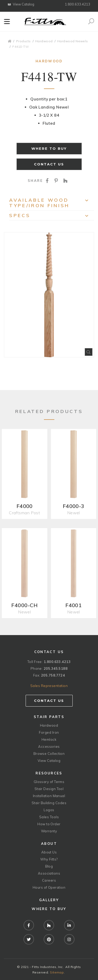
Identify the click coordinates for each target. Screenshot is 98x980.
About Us (49, 852)
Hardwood (44, 41)
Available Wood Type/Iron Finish (52, 203)
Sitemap (57, 972)
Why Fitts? (49, 859)
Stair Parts (49, 717)
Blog (49, 866)
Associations (49, 873)
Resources (49, 773)
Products (24, 41)
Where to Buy (49, 148)
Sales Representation (49, 686)
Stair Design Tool (49, 789)
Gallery (49, 900)
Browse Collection (49, 754)
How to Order (49, 824)
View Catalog (21, 4)
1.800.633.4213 (77, 4)
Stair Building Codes (49, 803)
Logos (49, 810)
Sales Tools (49, 817)
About (49, 844)
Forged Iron (49, 732)
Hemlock (49, 739)
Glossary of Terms (49, 782)
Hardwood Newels (73, 41)
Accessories (49, 746)
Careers (49, 880)
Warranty (49, 831)
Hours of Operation (49, 887)
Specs (52, 216)
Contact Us (49, 164)
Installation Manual (49, 796)
